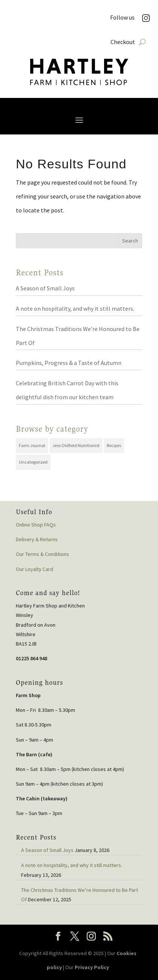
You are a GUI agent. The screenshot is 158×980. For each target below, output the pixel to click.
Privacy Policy (92, 967)
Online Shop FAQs (36, 525)
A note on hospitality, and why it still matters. (75, 308)
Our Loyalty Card (35, 569)
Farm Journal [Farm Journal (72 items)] (32, 445)
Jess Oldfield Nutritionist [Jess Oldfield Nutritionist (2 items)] (76, 445)
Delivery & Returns (37, 539)
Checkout (123, 42)
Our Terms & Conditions (42, 554)
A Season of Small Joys (45, 288)
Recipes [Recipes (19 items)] (114, 445)
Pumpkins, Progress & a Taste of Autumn (69, 363)
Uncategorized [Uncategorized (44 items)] (33, 462)
